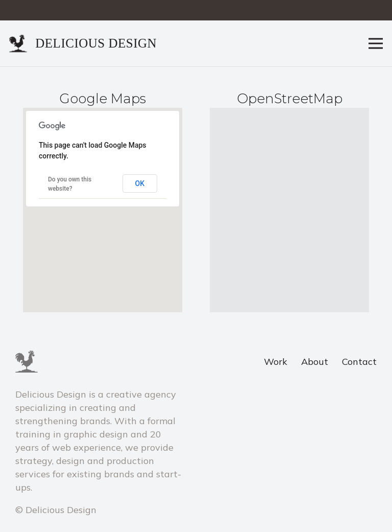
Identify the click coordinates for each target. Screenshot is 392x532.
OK (140, 183)
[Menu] (376, 43)
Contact (359, 362)
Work (276, 362)
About (315, 362)
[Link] (18, 44)
